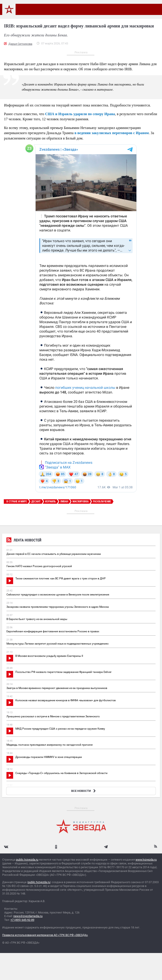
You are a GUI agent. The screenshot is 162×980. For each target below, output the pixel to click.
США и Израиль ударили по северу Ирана (80, 114)
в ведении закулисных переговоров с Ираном (112, 133)
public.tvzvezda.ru (27, 860)
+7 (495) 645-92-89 (22, 920)
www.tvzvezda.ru (146, 860)
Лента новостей (24, 541)
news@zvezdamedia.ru (28, 916)
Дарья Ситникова (20, 44)
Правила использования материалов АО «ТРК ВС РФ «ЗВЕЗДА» (45, 935)
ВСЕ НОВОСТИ (84, 791)
